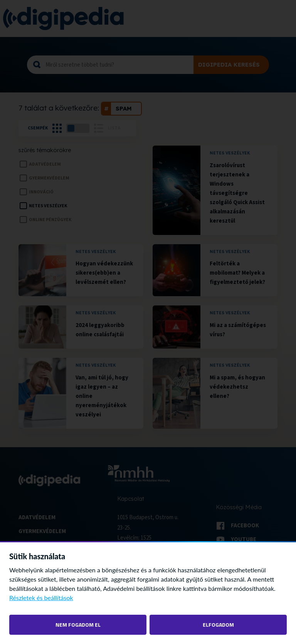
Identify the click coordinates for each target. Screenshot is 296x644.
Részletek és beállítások (41, 598)
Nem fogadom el (78, 625)
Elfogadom (218, 625)
